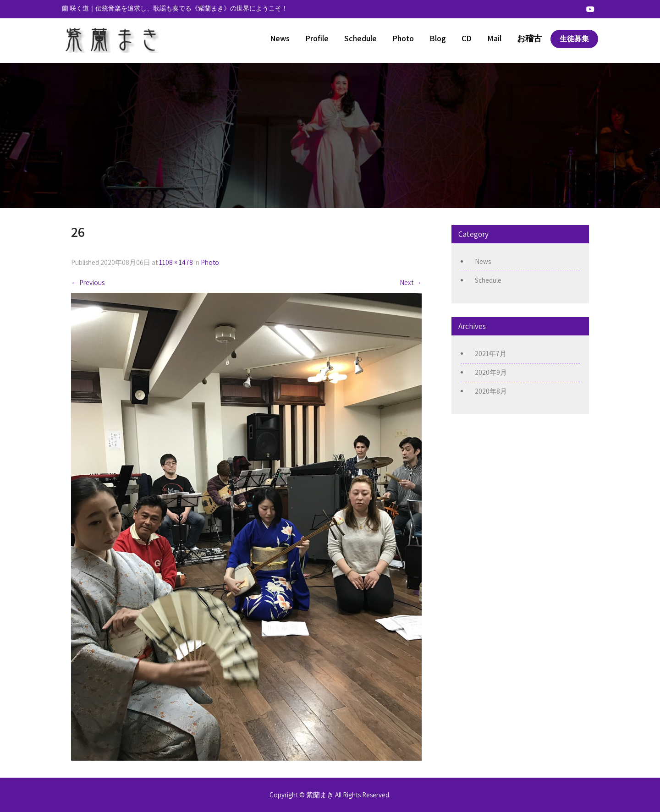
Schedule (360, 38)
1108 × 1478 (176, 262)
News (280, 38)
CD (467, 38)
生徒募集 (574, 39)
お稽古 (529, 38)
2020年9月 (491, 372)
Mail (494, 38)
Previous (88, 283)
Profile (317, 38)
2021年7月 (491, 354)
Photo (403, 38)
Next (411, 283)
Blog (438, 38)
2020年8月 (491, 391)
